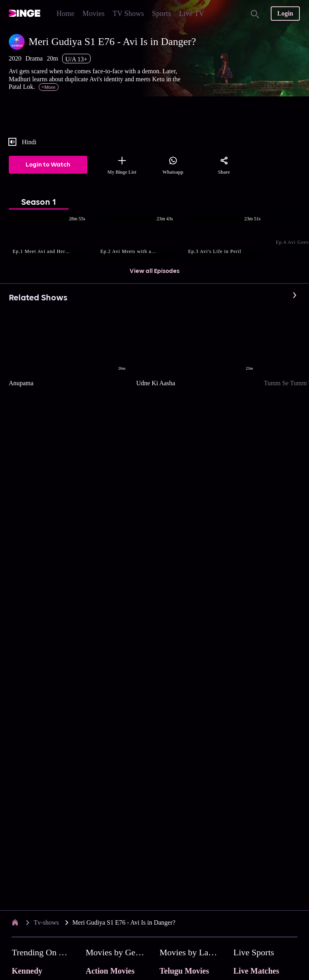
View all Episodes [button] (154, 271)
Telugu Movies (184, 971)
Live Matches (256, 971)
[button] (53, 237)
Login (285, 13)
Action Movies (110, 971)
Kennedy (27, 971)
